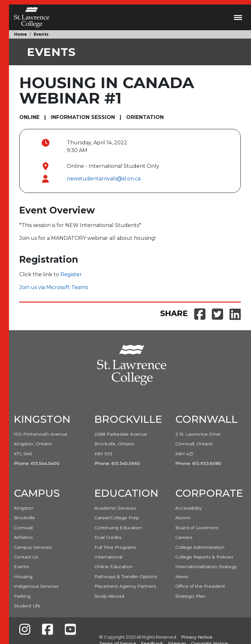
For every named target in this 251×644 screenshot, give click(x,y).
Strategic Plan (190, 596)
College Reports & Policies (204, 557)
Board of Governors (197, 528)
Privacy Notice (197, 637)
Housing (23, 576)
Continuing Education (118, 528)
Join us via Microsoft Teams (54, 287)
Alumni (183, 518)
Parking (22, 596)
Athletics (23, 537)
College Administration (200, 547)
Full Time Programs (115, 547)
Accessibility (188, 508)
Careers (184, 537)
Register (71, 274)
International (108, 557)
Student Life (27, 606)
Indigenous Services (36, 586)
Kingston (24, 508)
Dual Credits (108, 537)
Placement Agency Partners (125, 586)
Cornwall (23, 528)
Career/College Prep (117, 518)
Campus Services (33, 547)
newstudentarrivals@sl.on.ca (104, 179)
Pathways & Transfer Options (126, 576)
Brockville (24, 518)
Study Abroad (109, 596)
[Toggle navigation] (238, 17)
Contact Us (26, 557)
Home (21, 34)
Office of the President (200, 586)
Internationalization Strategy (206, 567)
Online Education (113, 567)
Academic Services (115, 508)
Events (41, 34)
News (182, 576)
